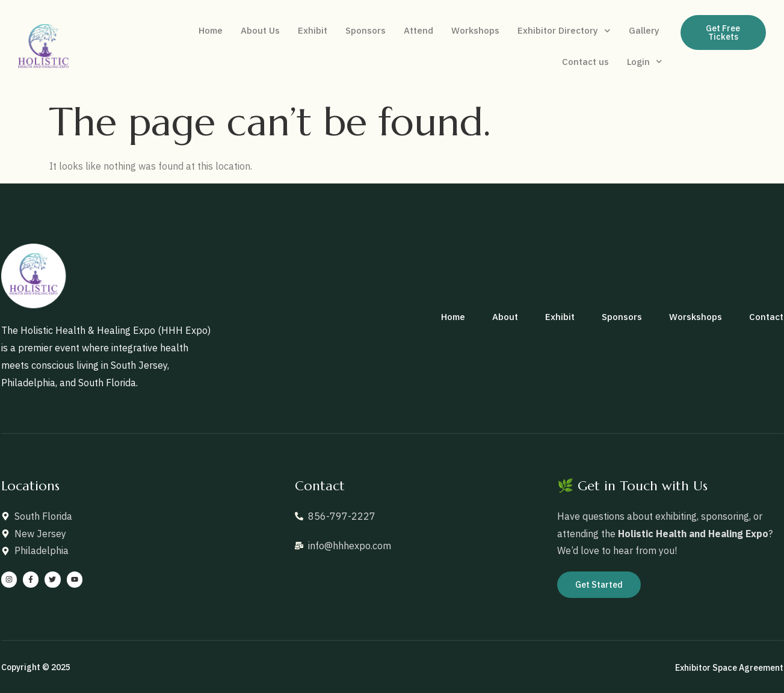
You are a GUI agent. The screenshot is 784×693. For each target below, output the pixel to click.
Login (645, 62)
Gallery (644, 30)
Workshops (475, 30)
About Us (260, 30)
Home (211, 30)
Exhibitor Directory (564, 31)
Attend (418, 30)
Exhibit (313, 30)
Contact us (585, 62)
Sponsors (366, 30)
